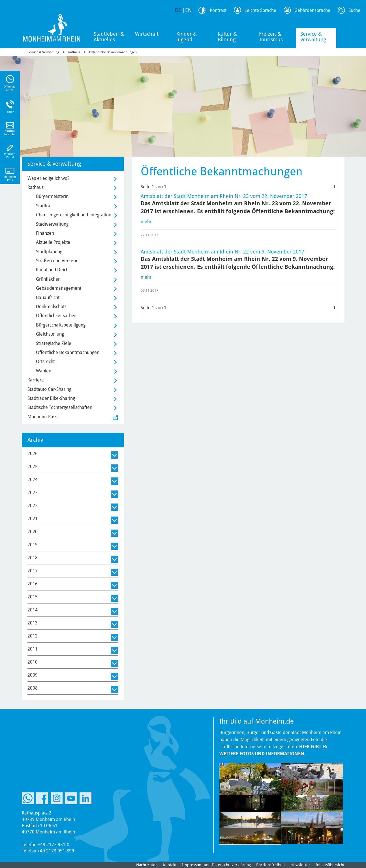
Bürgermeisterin (52, 196)
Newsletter (300, 865)
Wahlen (44, 371)
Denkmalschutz (51, 307)
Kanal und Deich (52, 270)
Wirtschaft (147, 34)
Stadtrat (44, 206)
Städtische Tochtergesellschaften (60, 407)
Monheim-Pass (42, 417)
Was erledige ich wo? (48, 178)
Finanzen (45, 233)
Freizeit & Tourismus (271, 37)
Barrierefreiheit (271, 865)
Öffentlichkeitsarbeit (56, 316)
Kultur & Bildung (227, 37)
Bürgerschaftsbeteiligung (61, 325)
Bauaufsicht (48, 297)
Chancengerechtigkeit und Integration (74, 215)
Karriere (36, 380)
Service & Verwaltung (313, 37)
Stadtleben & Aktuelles (109, 37)
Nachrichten (147, 865)
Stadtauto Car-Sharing (49, 389)
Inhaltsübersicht (330, 865)
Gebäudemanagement (59, 288)
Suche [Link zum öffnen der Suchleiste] (354, 10)
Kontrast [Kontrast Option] (218, 10)
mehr (146, 222)
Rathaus (74, 52)
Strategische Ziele (54, 343)
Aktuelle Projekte (53, 242)
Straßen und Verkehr (57, 261)
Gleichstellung (50, 334)
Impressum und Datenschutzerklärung (216, 865)
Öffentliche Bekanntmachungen (113, 52)
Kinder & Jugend (187, 37)
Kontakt (170, 865)
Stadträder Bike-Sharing (51, 398)
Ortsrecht (45, 362)
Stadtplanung (49, 252)
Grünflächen (48, 279)
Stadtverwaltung (52, 224)
